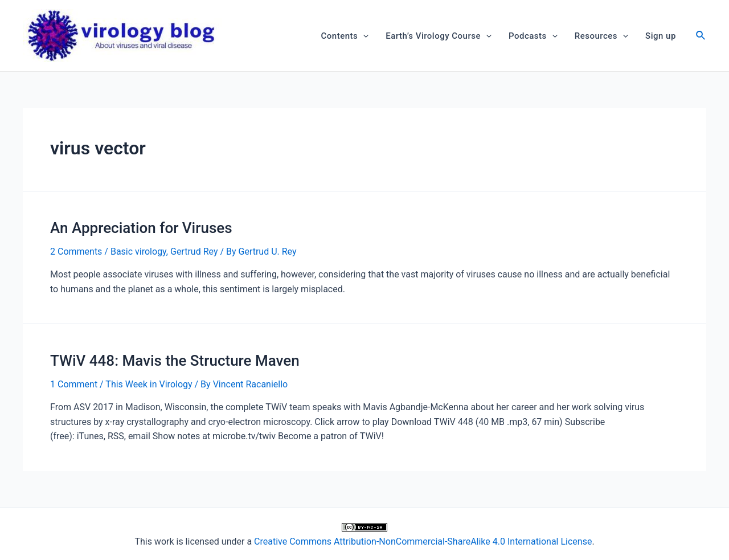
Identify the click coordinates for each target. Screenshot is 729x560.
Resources (601, 36)
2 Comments (76, 252)
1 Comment (74, 384)
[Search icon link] (701, 37)
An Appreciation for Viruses (141, 228)
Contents (345, 36)
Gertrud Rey (194, 252)
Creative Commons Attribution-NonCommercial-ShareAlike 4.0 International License (423, 541)
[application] (363, 36)
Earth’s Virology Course (439, 36)
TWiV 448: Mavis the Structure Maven (175, 361)
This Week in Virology (149, 384)
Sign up (661, 36)
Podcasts (533, 36)
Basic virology (138, 252)
